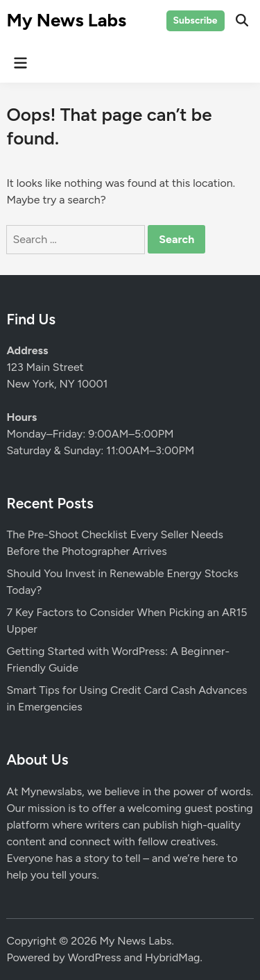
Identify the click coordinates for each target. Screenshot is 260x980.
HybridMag (172, 957)
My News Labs (66, 20)
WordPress (95, 957)
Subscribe (196, 20)
